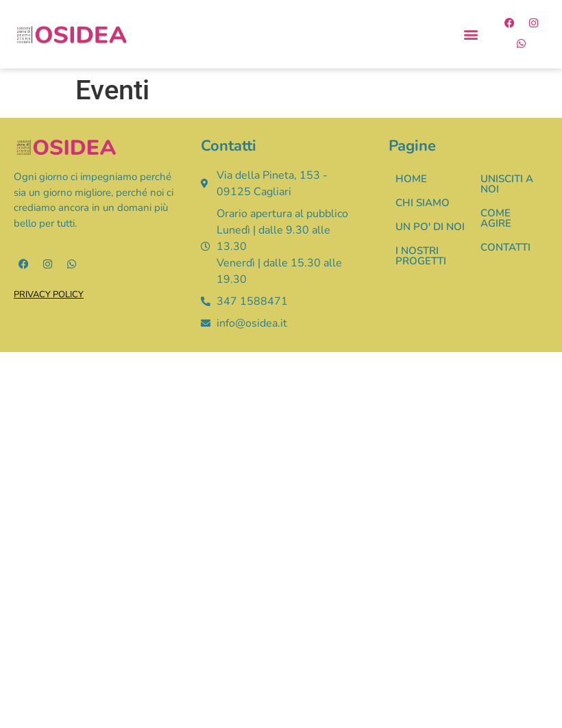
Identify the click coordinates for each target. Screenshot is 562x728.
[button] (471, 35)
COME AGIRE (496, 218)
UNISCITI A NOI (507, 184)
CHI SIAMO (423, 203)
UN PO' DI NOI (430, 227)
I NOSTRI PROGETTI (421, 256)
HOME (411, 179)
